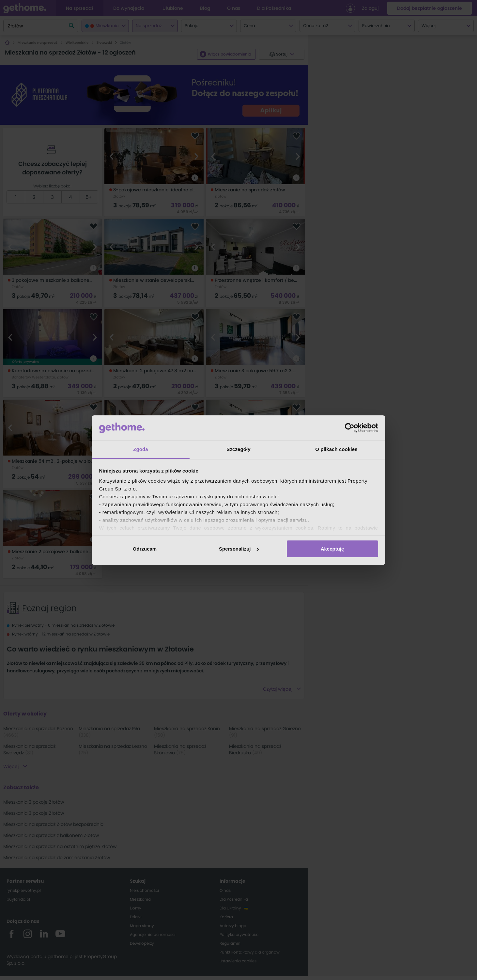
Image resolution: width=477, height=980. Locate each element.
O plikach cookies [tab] (336, 449)
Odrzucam (145, 549)
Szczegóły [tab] (238, 449)
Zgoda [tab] (141, 449)
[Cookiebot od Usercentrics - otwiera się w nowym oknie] (350, 428)
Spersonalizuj (239, 549)
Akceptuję (332, 549)
